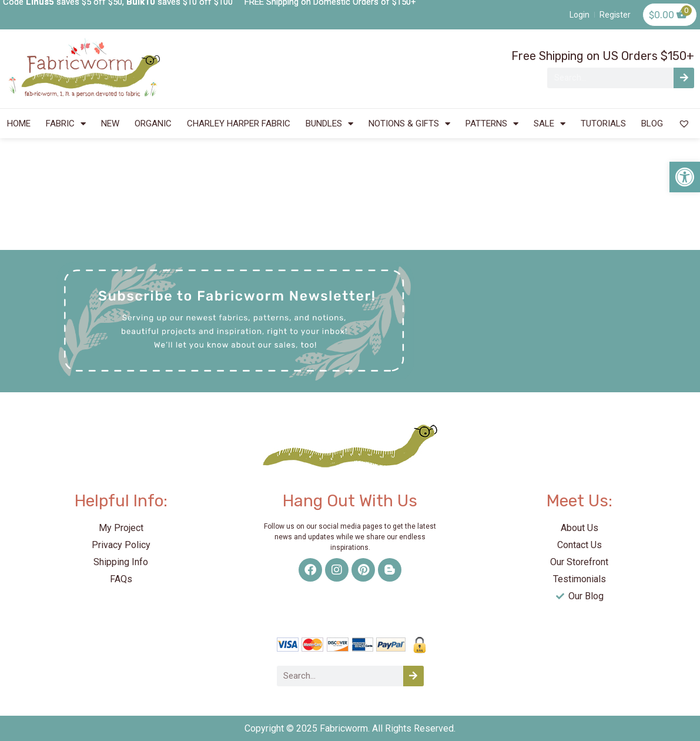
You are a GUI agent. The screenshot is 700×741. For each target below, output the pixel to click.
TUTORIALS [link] (603, 123)
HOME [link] (19, 123)
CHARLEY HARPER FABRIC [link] (239, 123)
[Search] (684, 78)
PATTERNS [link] (492, 124)
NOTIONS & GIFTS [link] (409, 124)
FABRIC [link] (66, 124)
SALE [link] (550, 124)
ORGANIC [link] (153, 123)
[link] (685, 177)
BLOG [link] (652, 123)
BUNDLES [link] (329, 124)
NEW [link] (110, 123)
